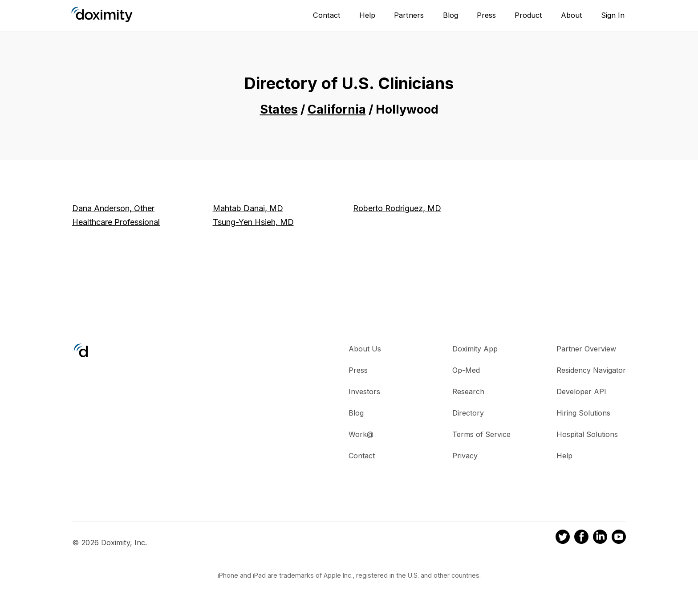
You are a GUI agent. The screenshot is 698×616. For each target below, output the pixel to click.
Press (486, 15)
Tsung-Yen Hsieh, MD (253, 222)
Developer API (581, 392)
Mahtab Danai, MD (248, 208)
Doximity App (475, 349)
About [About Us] (572, 15)
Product (528, 15)
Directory (468, 413)
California (337, 109)
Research (468, 392)
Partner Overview (586, 349)
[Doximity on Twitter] (563, 538)
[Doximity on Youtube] (619, 538)
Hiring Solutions (583, 413)
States (279, 109)
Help (367, 15)
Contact (327, 15)
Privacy (465, 456)
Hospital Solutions (587, 434)
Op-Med (466, 370)
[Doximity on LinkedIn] (600, 538)
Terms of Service (481, 434)
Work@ (361, 434)
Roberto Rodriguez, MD (397, 208)
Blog (450, 15)
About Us (365, 349)
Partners (409, 15)
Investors (364, 392)
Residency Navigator (591, 370)
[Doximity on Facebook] (581, 538)
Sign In (613, 15)
